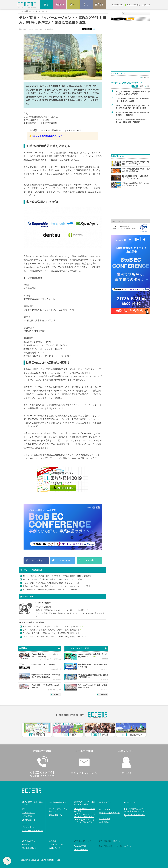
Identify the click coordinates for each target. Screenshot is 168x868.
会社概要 (53, 841)
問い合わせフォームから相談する (59, 810)
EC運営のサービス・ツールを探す (85, 810)
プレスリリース (28, 827)
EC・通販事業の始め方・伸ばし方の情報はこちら (135, 810)
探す (73, 5)
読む (47, 5)
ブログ (25, 823)
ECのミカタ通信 (81, 850)
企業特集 (23, 648)
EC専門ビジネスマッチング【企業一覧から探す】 (85, 821)
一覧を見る (56, 694)
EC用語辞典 (104, 822)
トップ (20, 11)
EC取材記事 (27, 816)
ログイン (117, 841)
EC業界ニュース (29, 11)
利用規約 (26, 844)
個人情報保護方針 (29, 848)
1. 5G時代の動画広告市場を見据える (41, 117)
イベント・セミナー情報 (77, 648)
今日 (135, 86)
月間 (148, 86)
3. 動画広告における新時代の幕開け (40, 123)
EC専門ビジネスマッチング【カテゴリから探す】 (85, 815)
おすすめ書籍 (105, 819)
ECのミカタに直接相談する (135, 816)
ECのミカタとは (29, 841)
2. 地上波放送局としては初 (36, 120)
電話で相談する (55, 815)
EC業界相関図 (80, 846)
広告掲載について (56, 844)
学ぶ (86, 5)
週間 (141, 86)
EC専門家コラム (29, 820)
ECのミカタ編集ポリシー (32, 831)
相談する (60, 5)
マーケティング (41, 11)
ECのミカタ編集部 (43, 603)
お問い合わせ (55, 848)
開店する (99, 5)
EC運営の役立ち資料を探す (110, 814)
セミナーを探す (106, 809)
